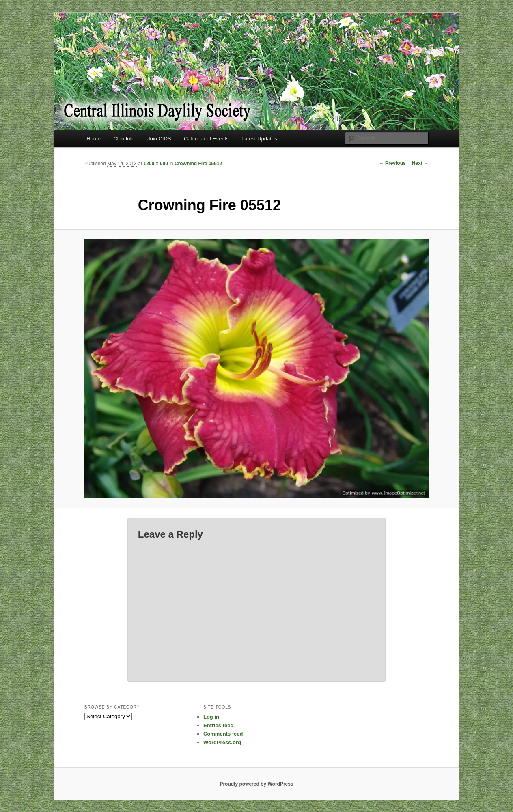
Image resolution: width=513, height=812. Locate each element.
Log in (211, 717)
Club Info (124, 139)
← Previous (392, 163)
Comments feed (223, 734)
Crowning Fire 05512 (198, 164)
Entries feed (218, 725)
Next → (420, 163)
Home (94, 139)
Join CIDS (159, 139)
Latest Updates (259, 139)
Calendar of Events (206, 139)
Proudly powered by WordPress (256, 784)
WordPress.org (222, 742)
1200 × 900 (155, 164)
